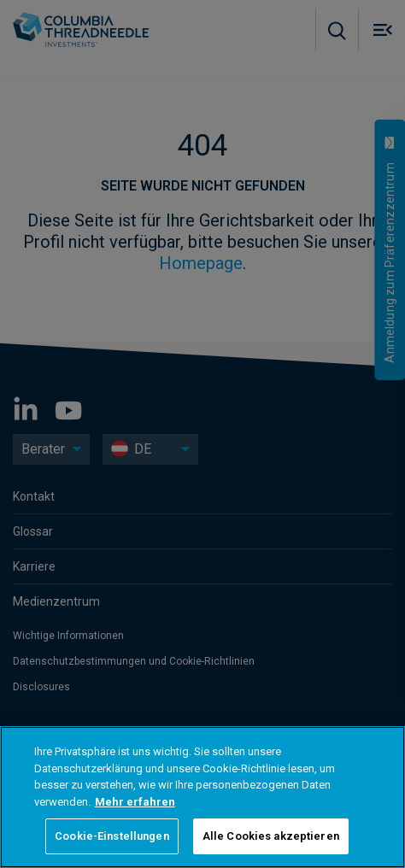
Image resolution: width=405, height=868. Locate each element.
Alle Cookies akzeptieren (271, 836)
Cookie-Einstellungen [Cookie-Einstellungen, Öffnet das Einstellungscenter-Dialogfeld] (112, 836)
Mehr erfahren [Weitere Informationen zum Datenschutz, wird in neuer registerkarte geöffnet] (135, 802)
